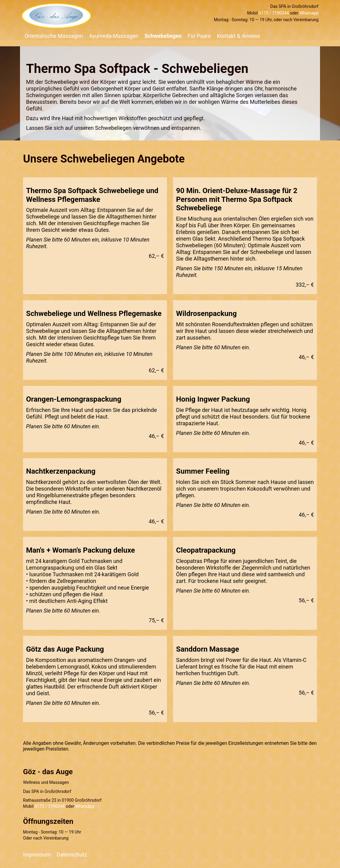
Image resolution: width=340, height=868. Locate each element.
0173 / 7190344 (274, 13)
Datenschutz (72, 855)
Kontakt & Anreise (238, 36)
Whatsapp (309, 13)
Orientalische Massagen (54, 36)
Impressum (37, 855)
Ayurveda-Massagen (114, 36)
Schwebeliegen (163, 36)
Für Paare (199, 36)
